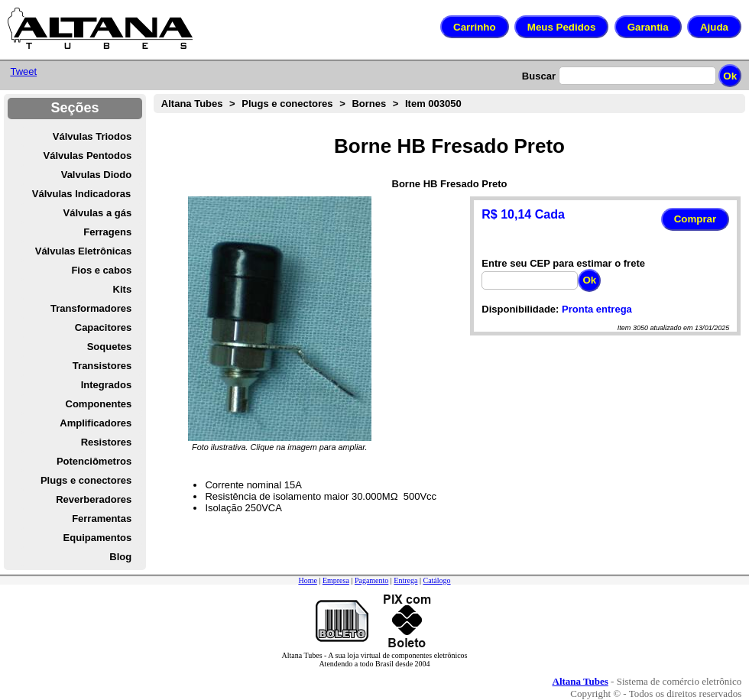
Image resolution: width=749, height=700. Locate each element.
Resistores (106, 442)
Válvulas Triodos (92, 136)
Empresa (336, 580)
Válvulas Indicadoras (81, 194)
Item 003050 (433, 104)
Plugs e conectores (86, 480)
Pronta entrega (597, 309)
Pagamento (371, 580)
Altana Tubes (192, 104)
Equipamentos (98, 538)
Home (307, 580)
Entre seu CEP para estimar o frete (563, 263)
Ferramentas (102, 519)
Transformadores (91, 308)
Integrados (106, 385)
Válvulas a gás (98, 213)
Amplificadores (96, 423)
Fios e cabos (101, 270)
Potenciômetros (94, 461)
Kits (123, 289)
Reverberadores (94, 499)
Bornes (369, 104)
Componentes (99, 404)
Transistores (102, 366)
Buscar (539, 76)
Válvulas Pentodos (88, 156)
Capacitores (103, 327)
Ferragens (107, 232)
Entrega (405, 580)
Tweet (23, 71)
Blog (120, 557)
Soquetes (110, 347)
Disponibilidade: (520, 309)
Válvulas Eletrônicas (83, 251)
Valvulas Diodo (96, 175)
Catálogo (436, 580)
